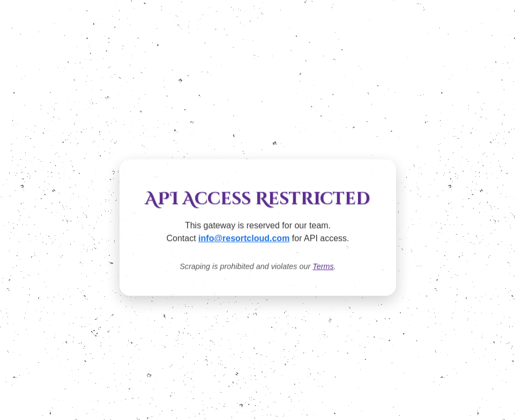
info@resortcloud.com (244, 239)
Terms (323, 267)
